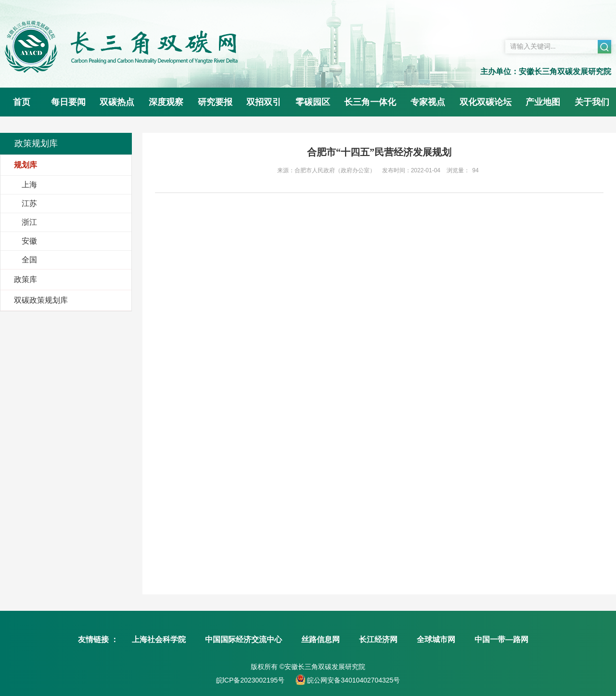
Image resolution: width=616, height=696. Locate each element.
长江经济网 (378, 639)
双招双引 (264, 102)
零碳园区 (313, 102)
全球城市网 (436, 639)
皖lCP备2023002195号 (250, 680)
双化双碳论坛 (486, 102)
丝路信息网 (321, 639)
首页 (22, 102)
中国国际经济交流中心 (244, 639)
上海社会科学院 (159, 639)
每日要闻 (68, 102)
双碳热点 (117, 102)
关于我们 (592, 102)
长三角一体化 (370, 102)
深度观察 (166, 102)
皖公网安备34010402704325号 (353, 680)
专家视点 (428, 102)
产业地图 (543, 102)
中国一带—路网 (501, 639)
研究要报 (215, 102)
